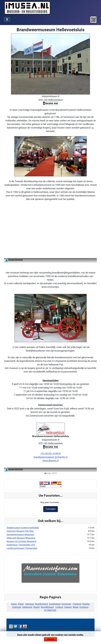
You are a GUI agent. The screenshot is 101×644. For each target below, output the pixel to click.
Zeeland (68, 607)
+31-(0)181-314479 (50, 453)
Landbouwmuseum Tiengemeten (22, 548)
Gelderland (27, 607)
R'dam (21, 604)
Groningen (66, 604)
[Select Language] (51, 486)
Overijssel (17, 607)
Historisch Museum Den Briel (20, 531)
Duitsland (84, 607)
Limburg (59, 607)
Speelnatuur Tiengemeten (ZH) (21, 545)
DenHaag (30, 604)
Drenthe (86, 604)
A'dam (14, 604)
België (76, 607)
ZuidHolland (55, 604)
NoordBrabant (47, 607)
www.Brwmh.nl (50, 461)
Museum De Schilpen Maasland (21, 541)
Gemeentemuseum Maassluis (20, 535)
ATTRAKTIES (50, 610)
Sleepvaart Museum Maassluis (21, 538)
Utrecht (36, 607)
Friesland (77, 604)
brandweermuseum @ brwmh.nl (50, 457)
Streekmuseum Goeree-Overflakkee (23, 528)
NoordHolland (42, 604)
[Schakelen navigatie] (7, 19)
